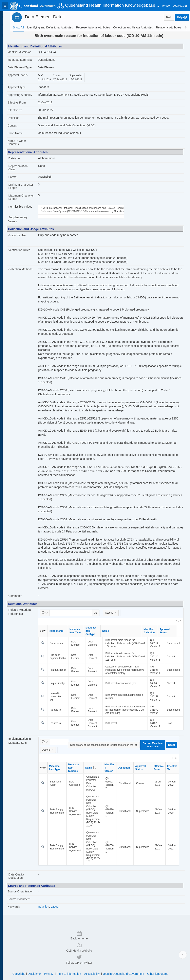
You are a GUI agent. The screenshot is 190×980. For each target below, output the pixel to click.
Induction (50, 910)
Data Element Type (27, 67)
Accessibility (96, 959)
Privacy (53, 959)
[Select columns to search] (51, 613)
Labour (62, 910)
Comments (23, 596)
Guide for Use (25, 235)
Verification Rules (27, 250)
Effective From (24, 102)
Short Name (23, 133)
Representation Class (26, 168)
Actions (117, 613)
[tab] (18, 27)
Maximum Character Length (27, 197)
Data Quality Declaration (24, 876)
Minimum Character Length (28, 186)
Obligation (130, 768)
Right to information (73, 959)
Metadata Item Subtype (97, 631)
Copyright (22, 959)
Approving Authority (28, 95)
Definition (21, 118)
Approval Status (25, 75)
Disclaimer (38, 959)
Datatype (22, 158)
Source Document (27, 902)
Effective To (23, 110)
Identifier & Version (27, 52)
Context (20, 126)
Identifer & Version (116, 768)
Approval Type (24, 87)
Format (21, 177)
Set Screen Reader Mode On (45, 975)
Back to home (40, 944)
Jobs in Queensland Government (127, 959)
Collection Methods (28, 269)
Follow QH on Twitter (148, 944)
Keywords (22, 910)
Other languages (162, 959)
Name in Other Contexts (25, 142)
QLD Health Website (94, 944)
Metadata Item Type (28, 60)
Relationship (63, 631)
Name (112, 631)
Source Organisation (23, 893)
